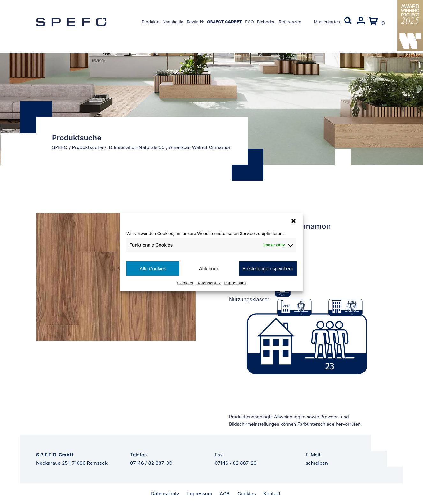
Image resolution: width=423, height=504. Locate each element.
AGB (225, 494)
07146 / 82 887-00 (151, 463)
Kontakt (272, 494)
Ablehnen (209, 268)
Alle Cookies (153, 268)
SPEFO (60, 147)
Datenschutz (208, 283)
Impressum (235, 283)
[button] (293, 221)
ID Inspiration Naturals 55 (136, 147)
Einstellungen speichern (268, 268)
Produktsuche (87, 147)
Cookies (185, 283)
